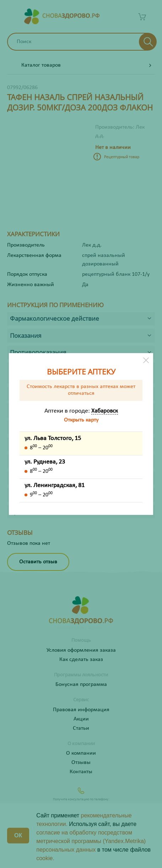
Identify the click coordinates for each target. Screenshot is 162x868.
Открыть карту (81, 420)
